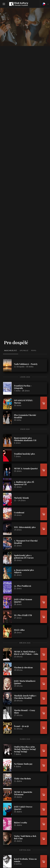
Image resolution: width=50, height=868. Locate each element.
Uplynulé (24, 350)
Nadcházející (11, 350)
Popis (34, 350)
